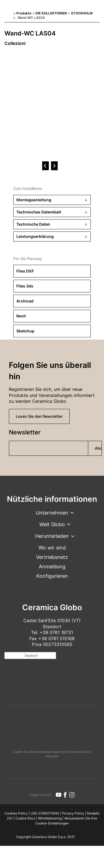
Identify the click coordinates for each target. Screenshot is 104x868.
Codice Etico (25, 818)
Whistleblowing (50, 818)
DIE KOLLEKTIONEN (51, 13)
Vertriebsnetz (52, 557)
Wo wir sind (52, 548)
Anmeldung (52, 567)
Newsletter (25, 432)
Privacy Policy (73, 813)
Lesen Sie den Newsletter (39, 416)
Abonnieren (98, 448)
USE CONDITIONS (45, 813)
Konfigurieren (52, 576)
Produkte (24, 13)
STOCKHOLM (82, 13)
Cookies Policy (16, 813)
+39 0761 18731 (56, 632)
